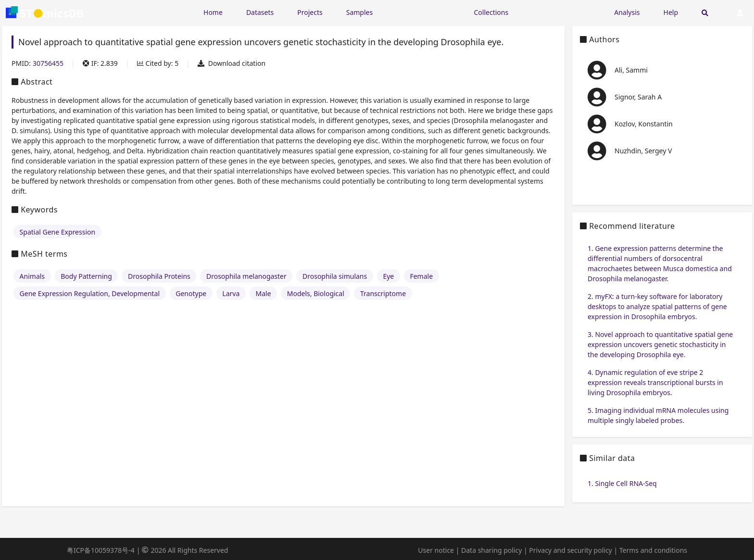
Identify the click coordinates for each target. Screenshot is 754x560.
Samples (359, 12)
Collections (491, 12)
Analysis (627, 12)
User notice (436, 550)
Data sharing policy (491, 550)
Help (671, 12)
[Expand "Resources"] (423, 12)
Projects (310, 12)
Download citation (232, 63)
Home (213, 12)
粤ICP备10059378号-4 (101, 550)
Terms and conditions (653, 550)
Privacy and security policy (570, 550)
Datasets (260, 12)
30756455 (48, 63)
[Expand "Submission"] (561, 12)
